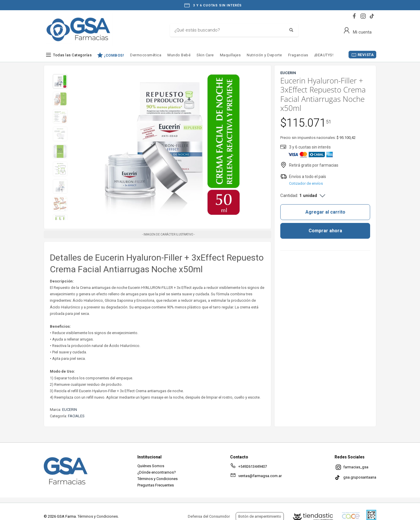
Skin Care (205, 55)
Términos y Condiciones (157, 479)
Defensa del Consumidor (209, 516)
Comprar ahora (325, 231)
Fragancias (298, 55)
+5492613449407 (249, 467)
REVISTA (366, 55)
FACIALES (76, 416)
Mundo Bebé (179, 55)
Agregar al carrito (325, 212)
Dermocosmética (146, 55)
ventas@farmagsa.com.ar (256, 477)
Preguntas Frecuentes (156, 485)
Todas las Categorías (72, 55)
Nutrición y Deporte (264, 55)
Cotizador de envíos (306, 183)
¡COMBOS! (114, 55)
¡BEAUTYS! (324, 55)
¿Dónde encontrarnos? (157, 472)
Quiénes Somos (151, 466)
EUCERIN (70, 410)
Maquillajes (230, 55)
